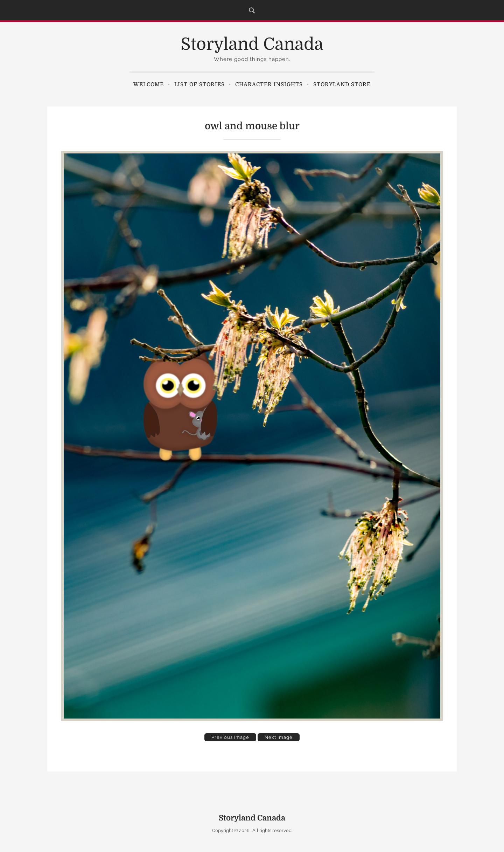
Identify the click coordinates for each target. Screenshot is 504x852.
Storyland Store (342, 84)
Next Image (279, 737)
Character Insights (269, 84)
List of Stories (199, 84)
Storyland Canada (252, 44)
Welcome (149, 84)
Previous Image (230, 737)
